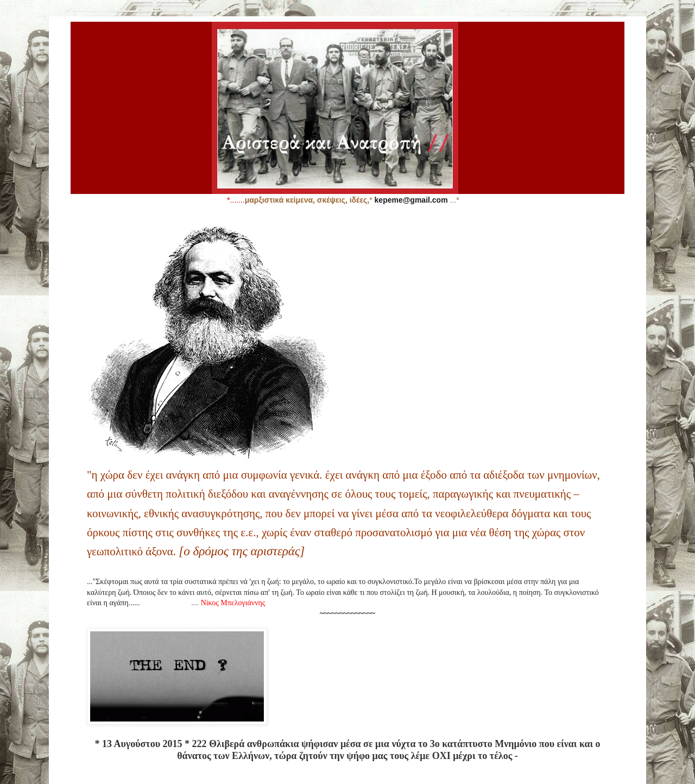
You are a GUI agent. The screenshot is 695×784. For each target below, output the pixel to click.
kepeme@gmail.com (411, 200)
